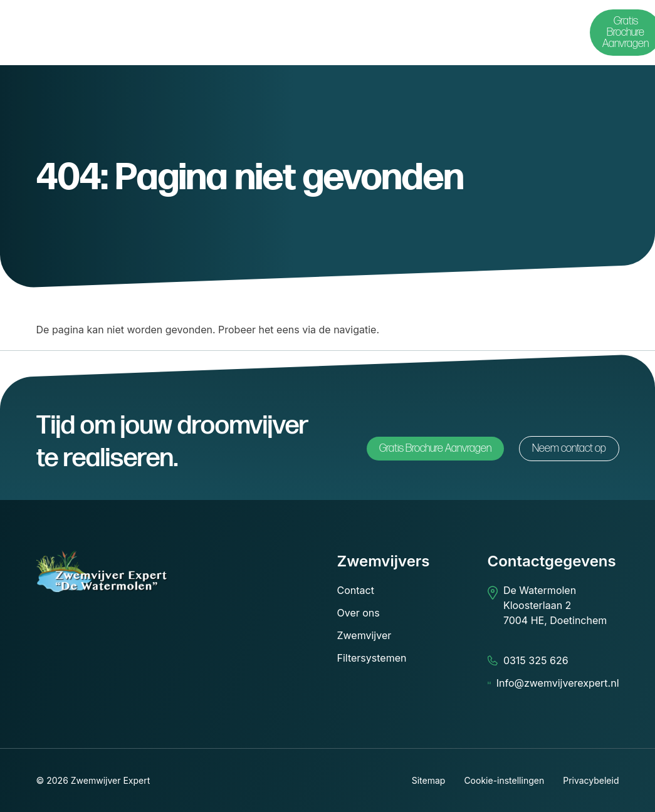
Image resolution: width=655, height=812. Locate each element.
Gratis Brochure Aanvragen (435, 448)
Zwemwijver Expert (111, 780)
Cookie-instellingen (504, 780)
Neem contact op (569, 448)
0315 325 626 (536, 660)
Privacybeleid (591, 780)
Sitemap (429, 780)
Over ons (359, 613)
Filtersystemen (372, 658)
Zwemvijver (364, 635)
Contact (356, 590)
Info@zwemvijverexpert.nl (558, 683)
